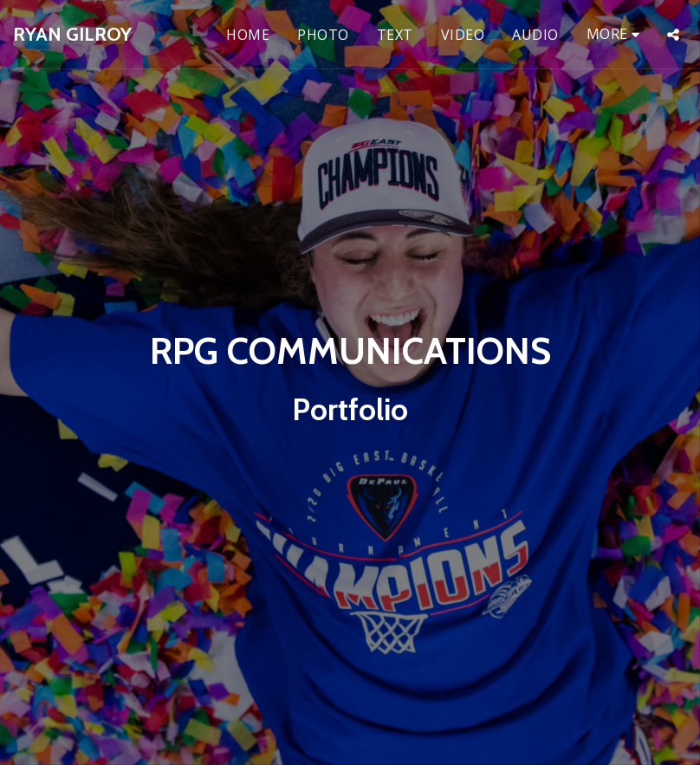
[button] (673, 35)
